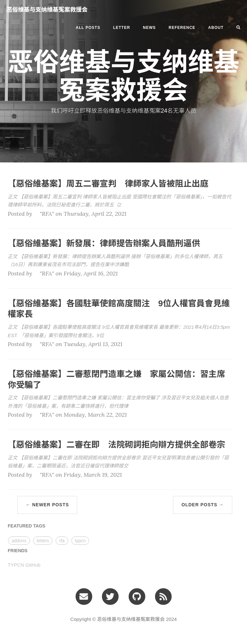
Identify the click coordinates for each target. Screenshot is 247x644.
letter (122, 28)
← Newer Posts (47, 505)
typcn (80, 541)
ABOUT (216, 28)
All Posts (88, 28)
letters (43, 541)
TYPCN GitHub (24, 565)
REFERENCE (182, 28)
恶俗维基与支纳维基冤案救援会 (47, 10)
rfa (62, 541)
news (149, 28)
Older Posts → (202, 505)
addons (19, 541)
